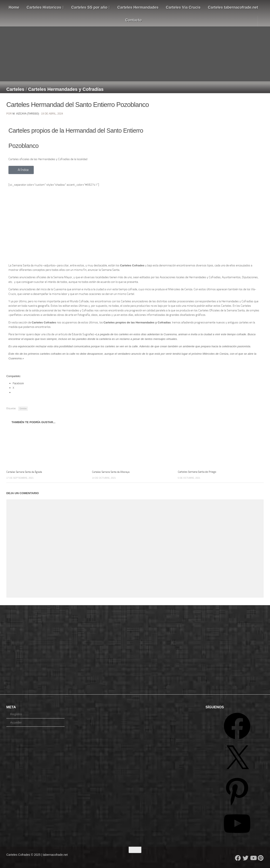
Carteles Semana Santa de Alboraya (112, 472)
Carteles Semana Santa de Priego (197, 472)
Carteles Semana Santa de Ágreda (26, 472)
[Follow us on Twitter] (246, 858)
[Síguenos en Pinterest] (261, 858)
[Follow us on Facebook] (238, 858)
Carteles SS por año (91, 7)
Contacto (134, 20)
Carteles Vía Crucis (183, 7)
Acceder (16, 722)
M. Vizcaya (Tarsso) (26, 114)
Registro (16, 714)
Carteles (15, 89)
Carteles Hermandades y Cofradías (66, 89)
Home (14, 7)
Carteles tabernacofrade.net (233, 7)
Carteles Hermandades (138, 7)
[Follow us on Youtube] (253, 858)
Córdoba (23, 409)
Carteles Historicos (45, 7)
